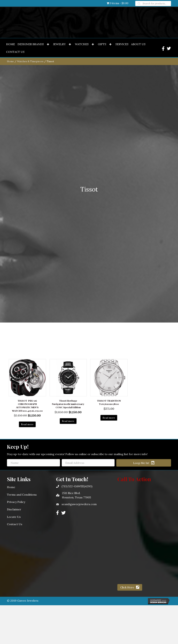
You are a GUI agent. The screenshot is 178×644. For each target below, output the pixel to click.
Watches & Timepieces (30, 308)
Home (10, 308)
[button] (48, 291)
